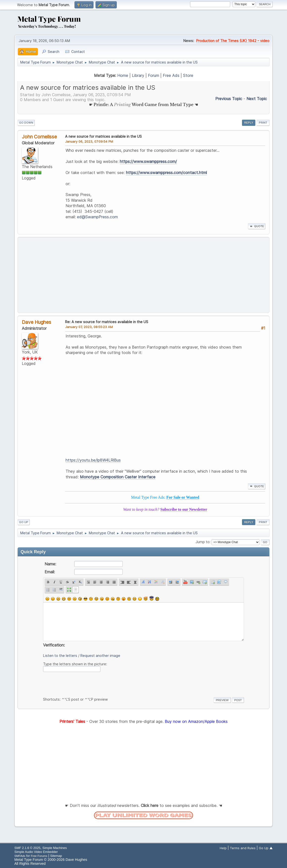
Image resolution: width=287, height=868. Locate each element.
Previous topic (229, 99)
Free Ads (171, 75)
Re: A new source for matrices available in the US (107, 322)
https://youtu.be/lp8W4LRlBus (93, 460)
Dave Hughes (36, 322)
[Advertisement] (143, 275)
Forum (154, 75)
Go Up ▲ (266, 848)
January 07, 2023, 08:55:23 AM (89, 327)
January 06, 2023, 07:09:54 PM (89, 141)
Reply (249, 123)
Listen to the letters (60, 656)
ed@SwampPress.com (97, 217)
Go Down (26, 123)
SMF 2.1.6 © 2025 (27, 848)
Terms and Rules (243, 848)
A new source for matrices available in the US (103, 136)
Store (188, 75)
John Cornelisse (39, 137)
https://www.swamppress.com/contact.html (166, 173)
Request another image (100, 656)
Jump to (203, 542)
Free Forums (39, 856)
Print (263, 123)
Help (223, 848)
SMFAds (20, 856)
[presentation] (81, 684)
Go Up (24, 522)
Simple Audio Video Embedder (36, 852)
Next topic (257, 99)
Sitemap (56, 856)
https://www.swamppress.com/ (148, 161)
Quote (257, 226)
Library (138, 75)
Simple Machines (55, 848)
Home (123, 75)
